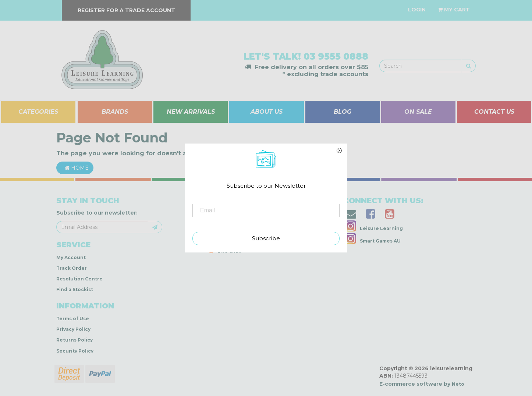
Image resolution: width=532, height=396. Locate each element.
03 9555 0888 (336, 56)
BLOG (343, 112)
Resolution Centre (79, 279)
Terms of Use (73, 319)
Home (75, 168)
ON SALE (418, 112)
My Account (71, 257)
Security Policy (75, 351)
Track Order (72, 268)
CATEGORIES (38, 112)
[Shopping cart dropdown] (454, 10)
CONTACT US (494, 112)
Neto (458, 384)
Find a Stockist (75, 289)
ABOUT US (267, 112)
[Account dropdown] (417, 10)
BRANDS (115, 112)
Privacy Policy (73, 329)
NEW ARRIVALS (191, 112)
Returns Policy (75, 340)
